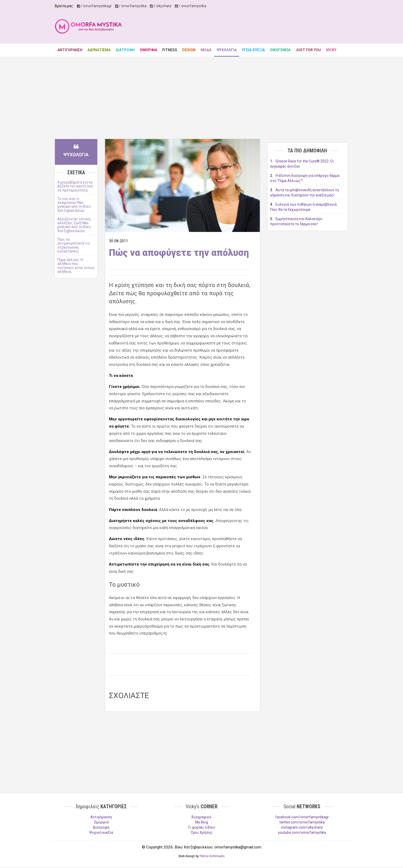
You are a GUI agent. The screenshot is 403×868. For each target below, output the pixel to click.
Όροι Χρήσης (202, 832)
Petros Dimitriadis (212, 856)
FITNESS (170, 50)
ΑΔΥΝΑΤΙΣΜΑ (99, 50)
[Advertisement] (255, 28)
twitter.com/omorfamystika (302, 822)
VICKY (331, 50)
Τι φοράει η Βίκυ (201, 827)
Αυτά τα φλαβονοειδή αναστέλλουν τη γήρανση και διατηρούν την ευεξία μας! (305, 193)
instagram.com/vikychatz (302, 827)
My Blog (202, 822)
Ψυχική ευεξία (101, 832)
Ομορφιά (101, 822)
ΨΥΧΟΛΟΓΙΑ (227, 50)
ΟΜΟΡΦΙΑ (148, 50)
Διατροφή (101, 827)
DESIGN (189, 50)
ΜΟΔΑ (206, 50)
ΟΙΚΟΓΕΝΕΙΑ (280, 50)
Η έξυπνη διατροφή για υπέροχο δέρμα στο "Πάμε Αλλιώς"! (305, 178)
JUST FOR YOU (308, 50)
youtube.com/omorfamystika (302, 832)
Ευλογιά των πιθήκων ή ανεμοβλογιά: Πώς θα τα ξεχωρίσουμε (304, 207)
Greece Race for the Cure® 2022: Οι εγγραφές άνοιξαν (302, 164)
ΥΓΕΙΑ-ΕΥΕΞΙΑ (253, 50)
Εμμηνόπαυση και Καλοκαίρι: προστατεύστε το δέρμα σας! (297, 221)
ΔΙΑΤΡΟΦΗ (125, 50)
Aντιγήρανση (101, 817)
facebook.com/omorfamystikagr (302, 817)
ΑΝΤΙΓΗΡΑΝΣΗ (70, 50)
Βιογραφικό (201, 817)
